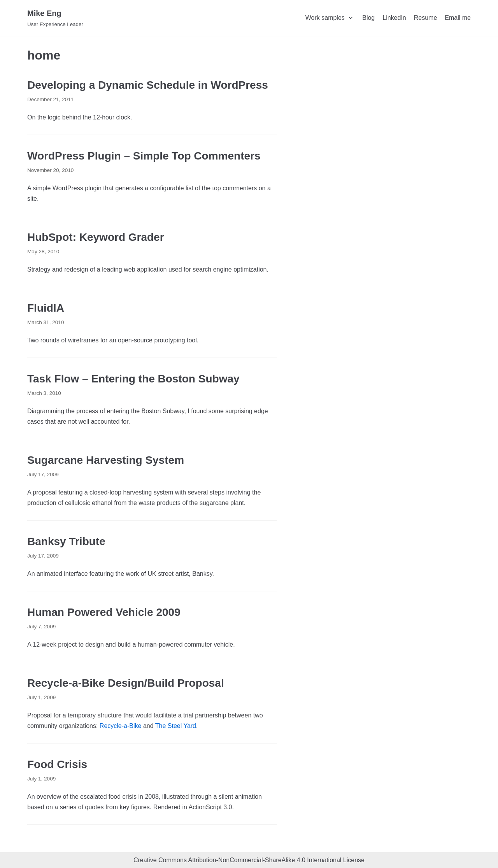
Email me (458, 18)
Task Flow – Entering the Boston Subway (133, 379)
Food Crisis (57, 764)
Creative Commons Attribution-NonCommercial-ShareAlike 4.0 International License (249, 860)
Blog (368, 18)
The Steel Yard (176, 726)
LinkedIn (394, 18)
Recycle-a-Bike (121, 726)
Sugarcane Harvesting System (106, 460)
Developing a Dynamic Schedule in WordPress (148, 85)
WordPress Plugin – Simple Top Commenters (144, 156)
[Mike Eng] (55, 18)
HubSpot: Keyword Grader (96, 237)
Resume (426, 18)
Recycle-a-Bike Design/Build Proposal (126, 683)
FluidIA (46, 308)
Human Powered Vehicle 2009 (104, 612)
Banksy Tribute (66, 541)
